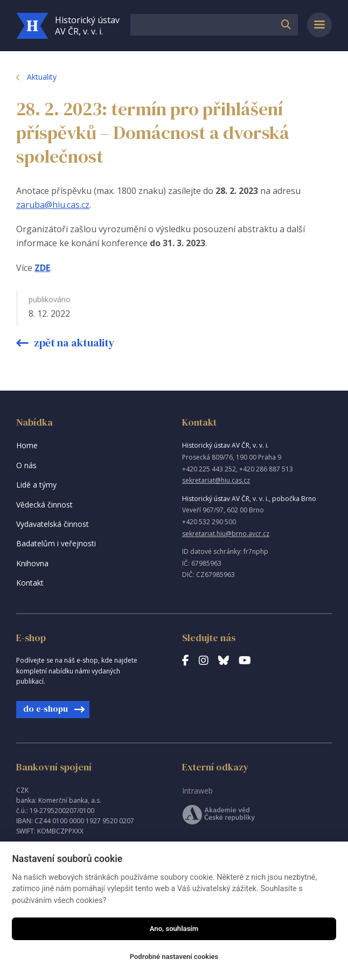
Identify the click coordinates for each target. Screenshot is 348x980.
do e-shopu (46, 708)
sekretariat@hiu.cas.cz (216, 480)
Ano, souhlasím (174, 929)
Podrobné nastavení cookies (174, 957)
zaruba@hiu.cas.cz (53, 205)
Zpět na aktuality (73, 343)
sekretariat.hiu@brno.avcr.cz (226, 534)
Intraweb (197, 791)
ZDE (42, 268)
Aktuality (42, 77)
